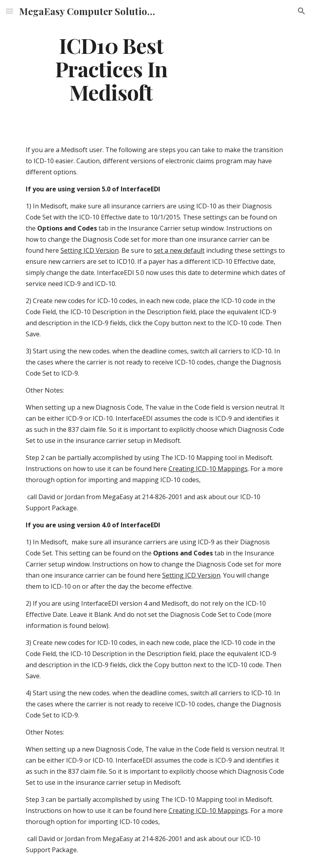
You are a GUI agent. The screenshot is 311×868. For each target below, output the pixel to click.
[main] (111, 69)
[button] (9, 11)
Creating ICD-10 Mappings (208, 469)
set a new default (179, 250)
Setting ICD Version (90, 250)
